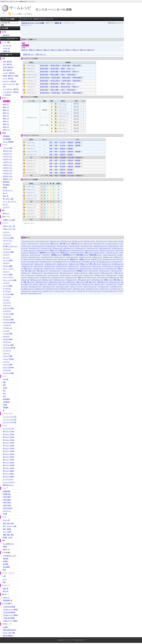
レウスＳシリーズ (47, 291)
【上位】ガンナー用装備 (10, 615)
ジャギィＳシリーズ (112, 253)
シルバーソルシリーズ (109, 255)
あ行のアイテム (8, 151)
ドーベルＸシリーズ (27, 264)
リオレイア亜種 (8, 356)
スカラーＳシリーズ (72, 257)
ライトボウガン (8, 89)
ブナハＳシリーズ (104, 271)
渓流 (4, 396)
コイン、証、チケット (10, 202)
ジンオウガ (6, 283)
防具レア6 (61, 50)
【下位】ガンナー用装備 (10, 609)
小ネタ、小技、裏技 (9, 633)
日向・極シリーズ (30, 271)
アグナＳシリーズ (66, 241)
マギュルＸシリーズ (84, 280)
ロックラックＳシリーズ (110, 291)
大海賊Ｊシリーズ (84, 259)
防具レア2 (32, 50)
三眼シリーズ (88, 253)
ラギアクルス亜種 (8, 345)
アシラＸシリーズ (33, 243)
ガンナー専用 (7, 532)
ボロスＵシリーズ (35, 280)
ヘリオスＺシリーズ (71, 277)
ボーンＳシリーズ (103, 277)
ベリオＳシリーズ (99, 275)
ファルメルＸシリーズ (69, 271)
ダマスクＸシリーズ (109, 259)
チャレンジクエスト (9, 482)
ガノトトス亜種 (8, 260)
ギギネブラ (6, 263)
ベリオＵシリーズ (111, 275)
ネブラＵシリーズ (61, 266)
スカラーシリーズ (59, 257)
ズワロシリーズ (108, 257)
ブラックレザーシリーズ (51, 273)
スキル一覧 (6, 48)
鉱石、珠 (6, 196)
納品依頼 (6, 559)
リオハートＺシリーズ (90, 287)
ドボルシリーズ (39, 264)
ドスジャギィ (7, 297)
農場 (4, 570)
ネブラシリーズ (38, 266)
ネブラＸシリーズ (73, 266)
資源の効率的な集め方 (10, 630)
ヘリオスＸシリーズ (57, 277)
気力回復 (62, 142)
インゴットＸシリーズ (38, 246)
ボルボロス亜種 (8, 339)
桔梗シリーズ (54, 250)
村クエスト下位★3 (9, 437)
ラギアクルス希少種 (9, 348)
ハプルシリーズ (37, 268)
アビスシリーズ (44, 243)
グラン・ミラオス (8, 269)
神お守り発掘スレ (8, 636)
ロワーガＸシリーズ (35, 293)
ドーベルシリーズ (116, 262)
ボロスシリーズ (114, 277)
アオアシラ (6, 232)
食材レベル (6, 549)
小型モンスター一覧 (9, 229)
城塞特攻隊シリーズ (95, 255)
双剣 (4, 70)
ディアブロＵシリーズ (74, 262)
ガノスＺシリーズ (46, 248)
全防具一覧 (58, 23)
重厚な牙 (75, 71)
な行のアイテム (8, 162)
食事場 (5, 547)
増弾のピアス (74, 259)
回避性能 (70, 142)
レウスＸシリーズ (59, 291)
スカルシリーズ (97, 257)
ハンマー (6, 73)
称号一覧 (6, 591)
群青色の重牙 (44, 65)
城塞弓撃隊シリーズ (82, 255)
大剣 (4, 62)
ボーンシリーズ (92, 277)
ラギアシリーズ (52, 284)
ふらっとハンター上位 (10, 419)
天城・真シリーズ (77, 243)
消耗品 (5, 187)
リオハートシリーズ (76, 287)
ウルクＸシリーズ (74, 246)
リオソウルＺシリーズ (62, 287)
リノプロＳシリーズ (116, 287)
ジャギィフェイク (35, 255)
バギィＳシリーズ (108, 266)
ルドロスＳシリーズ (52, 289)
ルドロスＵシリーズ (65, 289)
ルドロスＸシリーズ (79, 289)
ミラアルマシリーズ (97, 280)
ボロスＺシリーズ (59, 280)
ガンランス (6, 81)
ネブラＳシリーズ (49, 266)
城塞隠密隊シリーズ (69, 255)
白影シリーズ (28, 268)
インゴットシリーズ (112, 243)
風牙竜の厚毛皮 (55, 65)
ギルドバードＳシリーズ (107, 250)
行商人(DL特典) (8, 508)
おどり (5, 579)
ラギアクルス (7, 342)
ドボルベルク (7, 305)
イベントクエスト (8, 479)
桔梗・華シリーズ (65, 250)
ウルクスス (6, 255)
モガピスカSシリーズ (55, 282)
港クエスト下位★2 (9, 460)
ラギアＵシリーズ (75, 284)
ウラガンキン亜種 (8, 252)
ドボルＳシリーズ (50, 264)
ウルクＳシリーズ (62, 246)
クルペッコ (6, 272)
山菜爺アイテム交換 (9, 220)
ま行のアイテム (8, 168)
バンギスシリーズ (73, 268)
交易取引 (6, 561)
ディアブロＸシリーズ (89, 262)
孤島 (4, 382)
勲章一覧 (6, 589)
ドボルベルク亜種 (8, 308)
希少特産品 (6, 185)
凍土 (4, 391)
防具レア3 (39, 50)
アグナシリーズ (54, 241)
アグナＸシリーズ (89, 241)
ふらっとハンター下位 (10, 417)
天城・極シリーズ (65, 243)
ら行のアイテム (8, 173)
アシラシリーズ (112, 241)
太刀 (4, 64)
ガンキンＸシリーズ (30, 250)
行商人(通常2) (7, 500)
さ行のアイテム (8, 156)
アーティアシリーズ (28, 241)
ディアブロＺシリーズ (103, 262)
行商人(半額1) (7, 503)
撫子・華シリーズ (95, 264)
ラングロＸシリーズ (35, 287)
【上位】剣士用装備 (9, 612)
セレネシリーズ (40, 259)
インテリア (6, 207)
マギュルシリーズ (71, 280)
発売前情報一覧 (8, 600)
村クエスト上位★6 (9, 445)
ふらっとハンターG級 (9, 422)
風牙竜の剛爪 (44, 71)
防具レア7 (68, 50)
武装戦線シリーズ (82, 271)
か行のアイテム (8, 154)
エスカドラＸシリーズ (100, 246)
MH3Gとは (6, 598)
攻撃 (51, 142)
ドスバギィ (6, 300)
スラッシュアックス (9, 84)
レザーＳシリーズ (82, 291)
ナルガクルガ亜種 (8, 320)
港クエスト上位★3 (9, 462)
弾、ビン (6, 204)
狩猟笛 (5, 76)
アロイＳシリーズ (99, 243)
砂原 (4, 385)
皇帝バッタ (70, 68)
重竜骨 (63, 68)
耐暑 (56, 142)
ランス (5, 78)
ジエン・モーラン (8, 277)
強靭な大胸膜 (54, 75)
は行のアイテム (8, 165)
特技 (4, 582)
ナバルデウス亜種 (8, 314)
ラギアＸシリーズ (87, 284)
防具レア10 (91, 50)
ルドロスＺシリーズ (92, 289)
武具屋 (5, 514)
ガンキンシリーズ (92, 248)
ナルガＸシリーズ (118, 264)
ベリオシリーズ (88, 275)
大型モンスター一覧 (9, 226)
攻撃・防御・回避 (8, 523)
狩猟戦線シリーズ (56, 255)
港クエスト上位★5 (9, 468)
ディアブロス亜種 (8, 294)
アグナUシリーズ (77, 241)
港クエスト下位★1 (9, 457)
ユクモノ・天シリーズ (39, 284)
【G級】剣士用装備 (9, 618)
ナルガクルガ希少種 (9, 322)
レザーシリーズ (71, 291)
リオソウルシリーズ (48, 287)
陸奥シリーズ (108, 280)
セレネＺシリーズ (63, 259)
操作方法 (9, 62)
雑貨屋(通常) (7, 491)
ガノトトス (6, 258)
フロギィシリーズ (94, 273)
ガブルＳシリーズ (69, 248)
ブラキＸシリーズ (37, 273)
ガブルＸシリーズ (81, 248)
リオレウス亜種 (8, 365)
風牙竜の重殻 (66, 65)
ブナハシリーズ (93, 271)
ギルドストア (7, 511)
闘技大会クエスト (8, 485)
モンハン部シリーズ (69, 282)
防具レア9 (83, 50)
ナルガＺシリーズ (27, 266)
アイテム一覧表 (8, 148)
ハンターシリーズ (98, 268)
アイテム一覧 (7, 46)
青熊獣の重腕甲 (77, 78)
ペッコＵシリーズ (53, 275)
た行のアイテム (8, 159)
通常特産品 (6, 182)
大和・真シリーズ (103, 282)
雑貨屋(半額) (7, 494)
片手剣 (5, 67)
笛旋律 (16, 76)
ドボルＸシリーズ (62, 264)
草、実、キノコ (8, 190)
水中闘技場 (6, 402)
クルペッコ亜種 (8, 274)
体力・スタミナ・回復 (10, 526)
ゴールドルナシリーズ (77, 253)
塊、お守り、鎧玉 (8, 199)
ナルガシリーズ (106, 264)
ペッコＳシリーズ (41, 275)
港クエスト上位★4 (9, 465)
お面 (4, 576)
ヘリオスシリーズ (45, 277)
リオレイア (6, 353)
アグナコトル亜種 (8, 238)
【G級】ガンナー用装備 (10, 621)
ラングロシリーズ (111, 284)
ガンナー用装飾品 (8, 142)
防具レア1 (25, 50)
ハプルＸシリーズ (61, 268)
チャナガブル (7, 289)
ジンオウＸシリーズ (34, 257)
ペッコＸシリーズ (65, 275)
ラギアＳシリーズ (63, 284)
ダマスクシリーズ (96, 259)
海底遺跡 (6, 408)
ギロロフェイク (34, 253)
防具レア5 (54, 50)
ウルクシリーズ (51, 246)
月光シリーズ (55, 253)
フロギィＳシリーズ (106, 273)
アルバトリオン (8, 241)
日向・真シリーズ (42, 271)
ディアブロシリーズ (45, 262)
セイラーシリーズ (29, 259)
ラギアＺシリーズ (99, 284)
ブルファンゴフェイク (81, 273)
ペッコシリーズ (30, 275)
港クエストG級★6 (8, 471)
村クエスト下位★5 (9, 443)
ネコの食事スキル (8, 544)
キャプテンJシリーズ (77, 250)
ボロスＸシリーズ (47, 280)
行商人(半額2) (7, 505)
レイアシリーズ (104, 289)
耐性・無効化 (7, 529)
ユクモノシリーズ (114, 282)
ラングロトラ (7, 351)
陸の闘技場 (6, 399)
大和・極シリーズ (91, 282)
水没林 (5, 388)
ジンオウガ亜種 (8, 286)
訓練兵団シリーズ (45, 253)
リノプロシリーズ (103, 287)
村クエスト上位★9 (9, 454)
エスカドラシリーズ (87, 246)
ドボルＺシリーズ (74, 264)
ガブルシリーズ (57, 248)
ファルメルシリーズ (55, 271)
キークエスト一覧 (8, 429)
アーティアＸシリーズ (42, 241)
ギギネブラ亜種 (8, 266)
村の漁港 (6, 564)
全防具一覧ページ (28, 54)
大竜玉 (63, 75)
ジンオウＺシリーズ (47, 257)
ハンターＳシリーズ (110, 268)
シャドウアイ (46, 255)
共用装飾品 (6, 136)
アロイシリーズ (88, 243)
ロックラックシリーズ (95, 291)
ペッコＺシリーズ (77, 275)
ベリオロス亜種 (8, 334)
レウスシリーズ (36, 291)
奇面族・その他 (8, 537)
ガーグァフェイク (114, 246)
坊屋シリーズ (82, 277)
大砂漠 (5, 405)
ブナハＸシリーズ (116, 271)
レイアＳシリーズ (115, 289)
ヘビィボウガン (8, 92)
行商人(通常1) (7, 497)
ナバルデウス (7, 311)
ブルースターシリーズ (66, 273)
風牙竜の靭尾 (54, 68)
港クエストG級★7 (8, 474)
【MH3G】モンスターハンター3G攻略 (32, 23)
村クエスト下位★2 (9, 434)
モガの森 (6, 379)
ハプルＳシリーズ (49, 268)
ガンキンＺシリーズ (43, 250)
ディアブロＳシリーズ (59, 262)
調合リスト (6, 214)
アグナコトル (7, 235)
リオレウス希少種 (8, 367)
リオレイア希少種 (8, 359)
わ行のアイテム (8, 176)
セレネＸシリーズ (51, 259)
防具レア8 (76, 50)
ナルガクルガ (7, 317)
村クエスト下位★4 (9, 440)
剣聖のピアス (65, 253)
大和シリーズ (80, 282)
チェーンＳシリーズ (32, 262)
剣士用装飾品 (7, 139)
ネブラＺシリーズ (85, 266)
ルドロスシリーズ (39, 289)
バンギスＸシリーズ (85, 268)
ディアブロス (7, 291)
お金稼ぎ (6, 627)
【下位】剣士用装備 (9, 607)
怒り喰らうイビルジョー (10, 246)
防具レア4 (47, 50)
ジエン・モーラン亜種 (10, 280)
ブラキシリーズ (26, 273)
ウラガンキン (7, 249)
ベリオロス (6, 331)
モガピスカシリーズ (41, 282)
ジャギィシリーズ (99, 253)
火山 (4, 393)
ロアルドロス (7, 370)
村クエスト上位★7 (9, 448)
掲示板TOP (6, 35)
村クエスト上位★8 (9, 451)
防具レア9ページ (41, 54)
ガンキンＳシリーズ (105, 248)
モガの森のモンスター (10, 556)
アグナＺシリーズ (101, 241)
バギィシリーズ (96, 266)
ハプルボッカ (7, 325)
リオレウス (6, 362)
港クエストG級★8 (8, 477)
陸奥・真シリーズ (29, 282)
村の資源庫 (6, 567)
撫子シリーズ (85, 264)
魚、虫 (5, 193)
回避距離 (78, 142)
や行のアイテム (8, 171)
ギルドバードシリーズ (92, 250)
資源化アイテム (8, 179)
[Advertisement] (61, 31)
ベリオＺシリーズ (33, 277)
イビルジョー (7, 243)
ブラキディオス (8, 328)
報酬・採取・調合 (8, 535)
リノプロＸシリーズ (27, 289)
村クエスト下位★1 (9, 431)
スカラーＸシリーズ (85, 257)
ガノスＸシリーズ (34, 248)
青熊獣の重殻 (76, 65)
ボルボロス (6, 336)
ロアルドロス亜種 (8, 373)
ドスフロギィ (7, 303)
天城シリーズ (54, 243)
